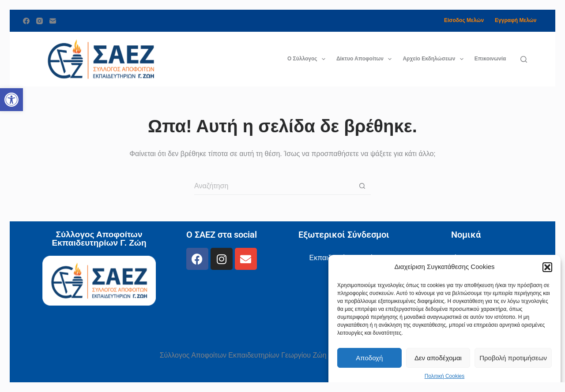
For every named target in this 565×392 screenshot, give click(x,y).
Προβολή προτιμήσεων (513, 358)
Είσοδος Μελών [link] (464, 20)
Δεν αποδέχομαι (438, 358)
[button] (547, 267)
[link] (11, 100)
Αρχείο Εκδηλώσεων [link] (435, 59)
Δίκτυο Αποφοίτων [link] (366, 59)
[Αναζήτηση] (524, 59)
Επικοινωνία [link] (490, 59)
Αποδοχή (369, 358)
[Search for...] (274, 186)
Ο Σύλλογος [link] (308, 59)
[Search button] (362, 186)
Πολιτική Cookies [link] (445, 376)
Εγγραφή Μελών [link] (516, 20)
